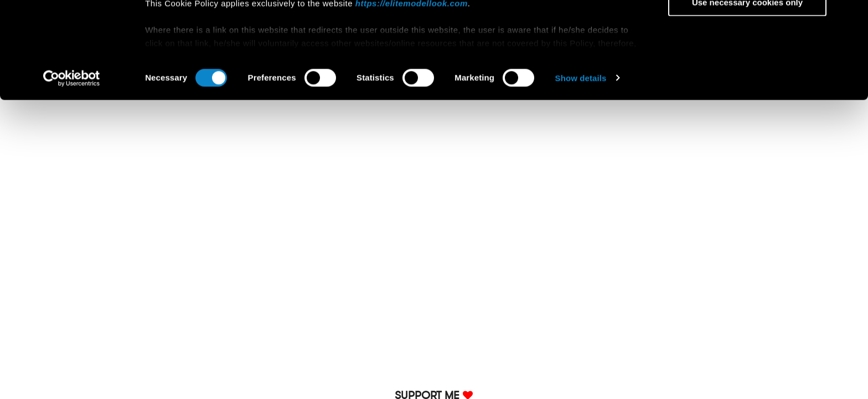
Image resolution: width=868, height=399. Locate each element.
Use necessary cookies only (747, 92)
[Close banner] (851, 17)
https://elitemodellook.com (412, 93)
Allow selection (747, 60)
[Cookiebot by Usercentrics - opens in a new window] (72, 168)
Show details (581, 168)
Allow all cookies (748, 27)
